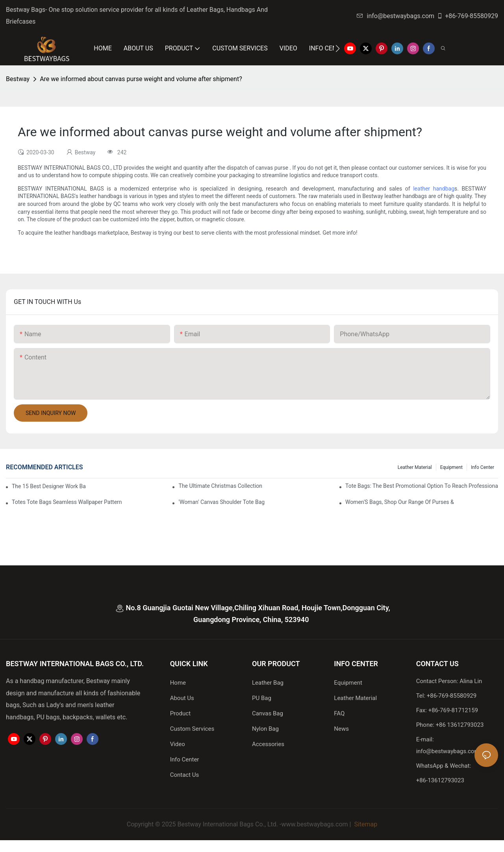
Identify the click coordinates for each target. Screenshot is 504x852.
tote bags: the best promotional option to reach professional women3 (422, 486)
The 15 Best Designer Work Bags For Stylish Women (49, 486)
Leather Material (415, 467)
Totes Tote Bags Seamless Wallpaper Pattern (67, 502)
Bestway (18, 79)
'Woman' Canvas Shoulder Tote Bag (221, 502)
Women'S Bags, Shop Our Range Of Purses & (400, 502)
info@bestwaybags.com (396, 16)
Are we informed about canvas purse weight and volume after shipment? (141, 79)
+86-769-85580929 (467, 16)
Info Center (483, 467)
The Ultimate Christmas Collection (220, 486)
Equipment (451, 467)
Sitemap (365, 824)
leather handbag (434, 189)
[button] (338, 48)
